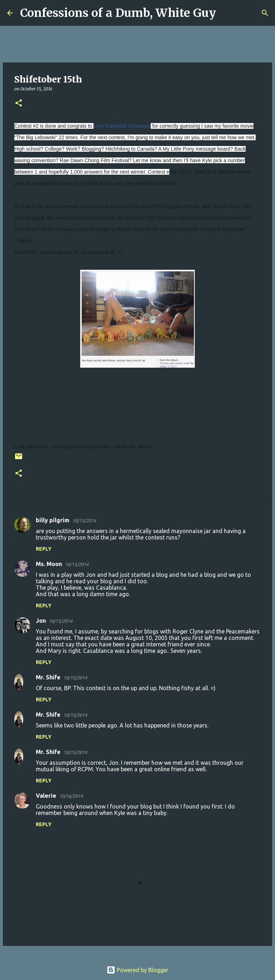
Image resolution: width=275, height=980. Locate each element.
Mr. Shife (48, 677)
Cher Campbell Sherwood (122, 126)
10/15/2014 (84, 520)
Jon (41, 621)
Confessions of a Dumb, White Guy (118, 13)
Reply (44, 549)
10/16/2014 (71, 796)
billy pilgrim (53, 520)
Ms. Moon (49, 564)
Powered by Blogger (137, 970)
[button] (19, 103)
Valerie (46, 796)
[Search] (226, 13)
